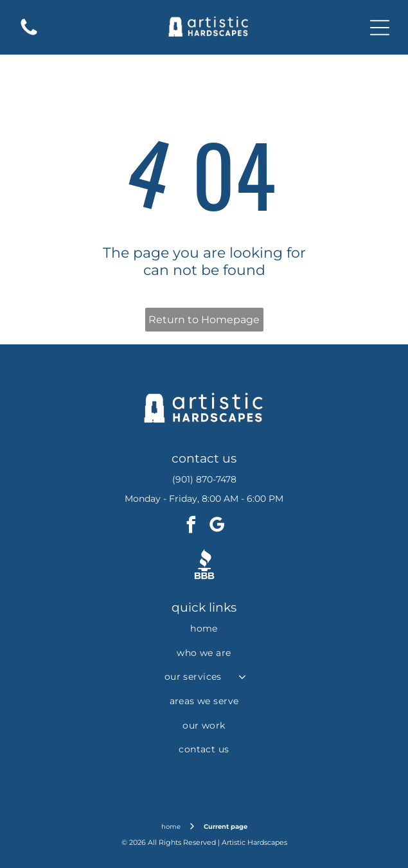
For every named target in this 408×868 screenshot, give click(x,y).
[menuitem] (204, 628)
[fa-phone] (29, 34)
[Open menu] (380, 28)
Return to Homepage (204, 320)
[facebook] (191, 527)
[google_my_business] (217, 527)
